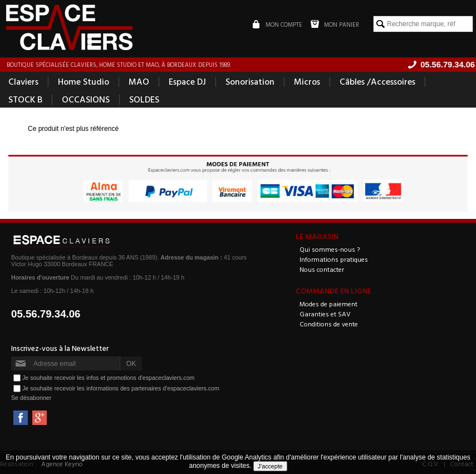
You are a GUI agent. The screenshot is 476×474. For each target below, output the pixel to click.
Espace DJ (187, 81)
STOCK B (25, 99)
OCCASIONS (86, 99)
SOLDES (144, 99)
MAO (139, 81)
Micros (307, 81)
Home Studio (84, 81)
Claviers (23, 81)
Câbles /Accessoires (377, 81)
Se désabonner (31, 398)
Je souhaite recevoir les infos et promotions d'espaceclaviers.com (108, 378)
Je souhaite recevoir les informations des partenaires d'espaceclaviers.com (121, 388)
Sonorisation (250, 81)
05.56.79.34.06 (46, 314)
